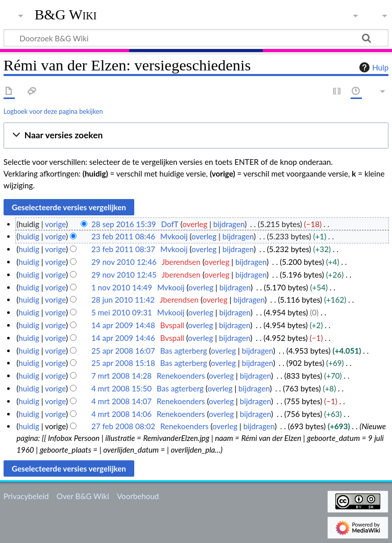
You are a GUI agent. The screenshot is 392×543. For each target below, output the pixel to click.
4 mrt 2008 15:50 (121, 388)
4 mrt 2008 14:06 (121, 414)
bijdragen (229, 224)
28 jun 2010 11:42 (123, 300)
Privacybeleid (26, 496)
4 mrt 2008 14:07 (121, 401)
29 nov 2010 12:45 (124, 275)
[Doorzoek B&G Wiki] (196, 38)
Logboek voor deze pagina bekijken (53, 111)
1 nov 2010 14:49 (122, 287)
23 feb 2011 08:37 (123, 249)
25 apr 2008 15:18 (123, 363)
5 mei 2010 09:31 (122, 312)
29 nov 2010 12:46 (124, 262)
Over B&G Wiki (83, 496)
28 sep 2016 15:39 (124, 224)
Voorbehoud (138, 496)
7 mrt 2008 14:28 (121, 376)
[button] (196, 135)
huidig (29, 236)
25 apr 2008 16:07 (123, 351)
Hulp (373, 67)
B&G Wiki (66, 15)
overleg (195, 224)
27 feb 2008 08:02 (123, 426)
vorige (55, 224)
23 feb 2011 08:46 (123, 236)
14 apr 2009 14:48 (123, 325)
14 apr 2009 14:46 (123, 338)
